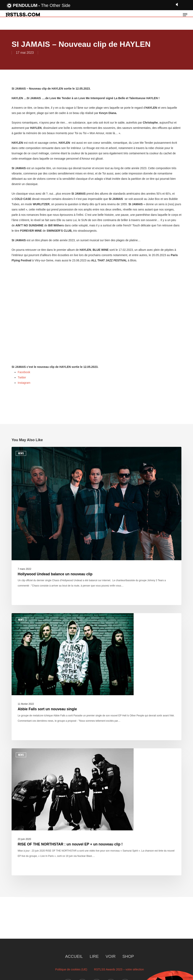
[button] (185, 15)
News (21, 453)
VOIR (111, 956)
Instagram (24, 383)
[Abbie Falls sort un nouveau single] (96, 677)
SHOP (128, 956)
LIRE (94, 956)
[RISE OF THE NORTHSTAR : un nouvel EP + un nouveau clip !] (96, 812)
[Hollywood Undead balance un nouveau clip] (96, 526)
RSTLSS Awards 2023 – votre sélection (119, 969)
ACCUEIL (74, 956)
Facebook (24, 372)
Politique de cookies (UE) (71, 969)
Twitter (22, 377)
